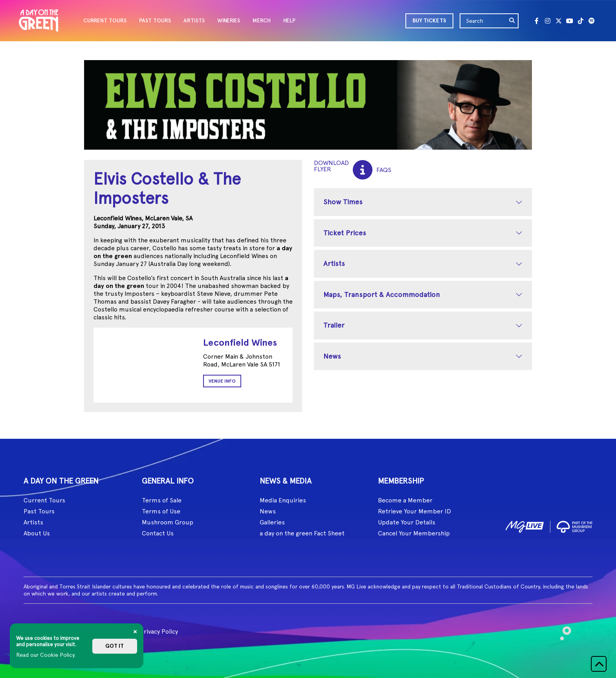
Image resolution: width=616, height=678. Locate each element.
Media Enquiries (283, 500)
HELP (289, 21)
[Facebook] (537, 21)
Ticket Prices (345, 233)
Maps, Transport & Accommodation (382, 294)
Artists (334, 263)
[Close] (135, 632)
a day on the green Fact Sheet (302, 533)
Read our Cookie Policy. (46, 655)
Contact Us (158, 533)
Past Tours (39, 511)
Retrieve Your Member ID (414, 511)
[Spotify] (592, 21)
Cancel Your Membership (414, 533)
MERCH (262, 21)
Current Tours (44, 500)
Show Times (343, 202)
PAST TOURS (155, 21)
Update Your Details (407, 522)
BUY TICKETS (429, 21)
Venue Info (222, 381)
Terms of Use (161, 511)
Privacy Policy (159, 631)
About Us (37, 533)
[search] (512, 21)
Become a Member (405, 500)
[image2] (575, 525)
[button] (599, 664)
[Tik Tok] (581, 21)
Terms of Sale (162, 500)
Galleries (272, 522)
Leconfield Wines (240, 342)
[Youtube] (570, 21)
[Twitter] (559, 21)
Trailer (334, 325)
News (332, 356)
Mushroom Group (168, 522)
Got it (115, 646)
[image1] (525, 525)
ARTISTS (194, 21)
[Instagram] (548, 21)
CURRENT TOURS (105, 21)
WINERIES (229, 21)
